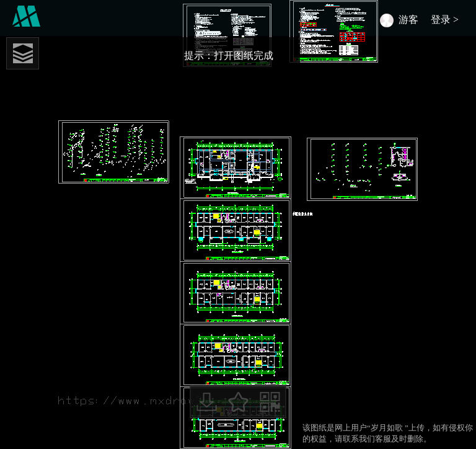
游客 (408, 20)
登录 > (447, 20)
